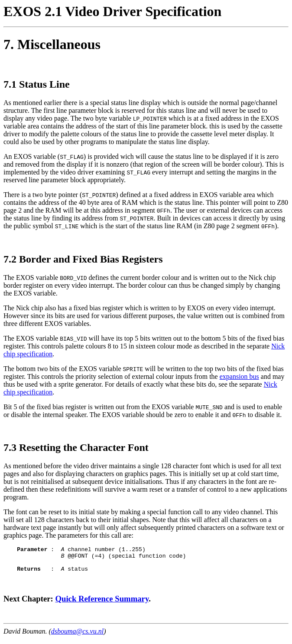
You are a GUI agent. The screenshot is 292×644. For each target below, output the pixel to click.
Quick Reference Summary (102, 604)
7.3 (10, 447)
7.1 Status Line (37, 84)
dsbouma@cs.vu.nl (77, 636)
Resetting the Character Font (84, 447)
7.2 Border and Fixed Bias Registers (83, 259)
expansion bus (239, 376)
